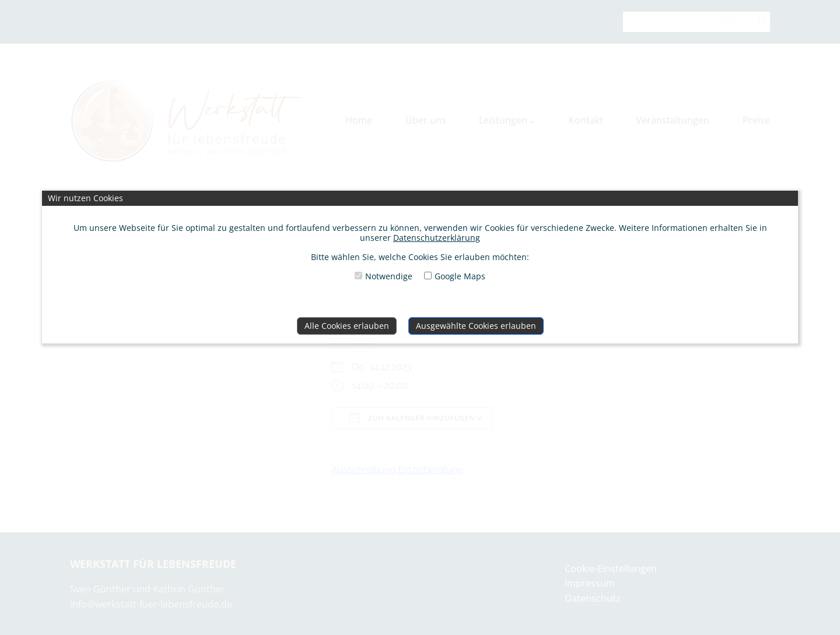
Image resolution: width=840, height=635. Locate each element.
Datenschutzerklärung (437, 238)
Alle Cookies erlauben (347, 326)
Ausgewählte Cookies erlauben (476, 326)
